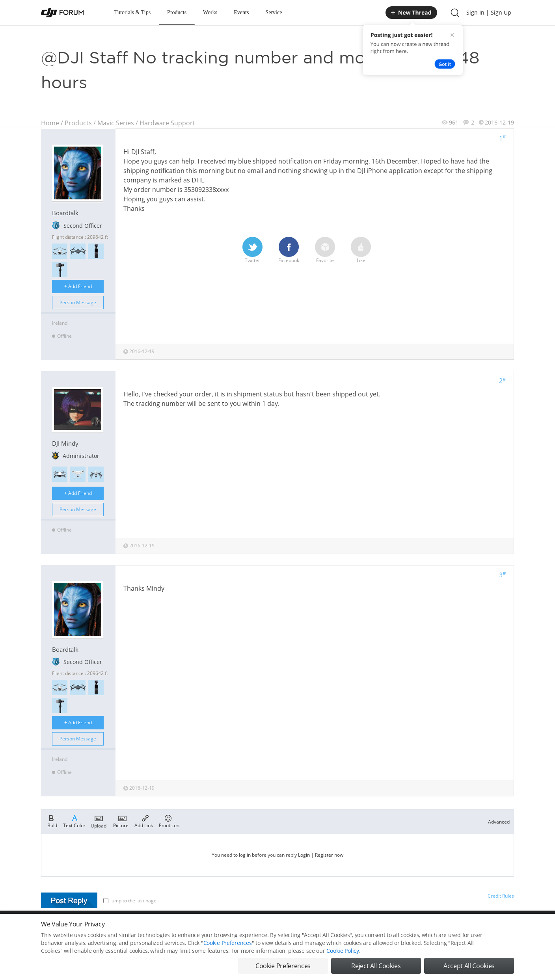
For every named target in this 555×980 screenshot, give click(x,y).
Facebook (289, 250)
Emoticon (169, 821)
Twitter (252, 250)
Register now (329, 855)
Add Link (144, 821)
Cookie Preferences (228, 955)
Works (210, 12)
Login (304, 855)
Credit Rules (501, 896)
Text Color (74, 821)
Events (241, 12)
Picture (121, 821)
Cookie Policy (343, 963)
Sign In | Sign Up (489, 12)
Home (50, 123)
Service (274, 12)
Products (177, 12)
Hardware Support (167, 123)
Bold (52, 821)
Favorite (325, 250)
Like (361, 250)
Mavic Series (116, 123)
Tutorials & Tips (132, 12)
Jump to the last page (130, 901)
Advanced (499, 822)
